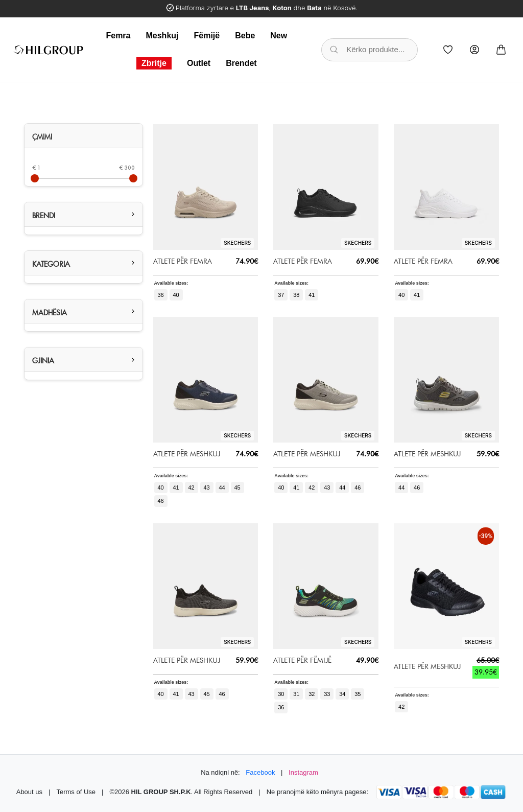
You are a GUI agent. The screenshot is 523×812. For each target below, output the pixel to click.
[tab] (84, 136)
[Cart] (501, 50)
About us (29, 792)
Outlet (199, 63)
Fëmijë (207, 36)
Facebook (260, 772)
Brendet (241, 63)
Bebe (245, 36)
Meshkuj (162, 36)
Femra (118, 36)
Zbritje (154, 63)
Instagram (303, 772)
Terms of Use (76, 792)
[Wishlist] (448, 50)
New (279, 36)
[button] (84, 214)
